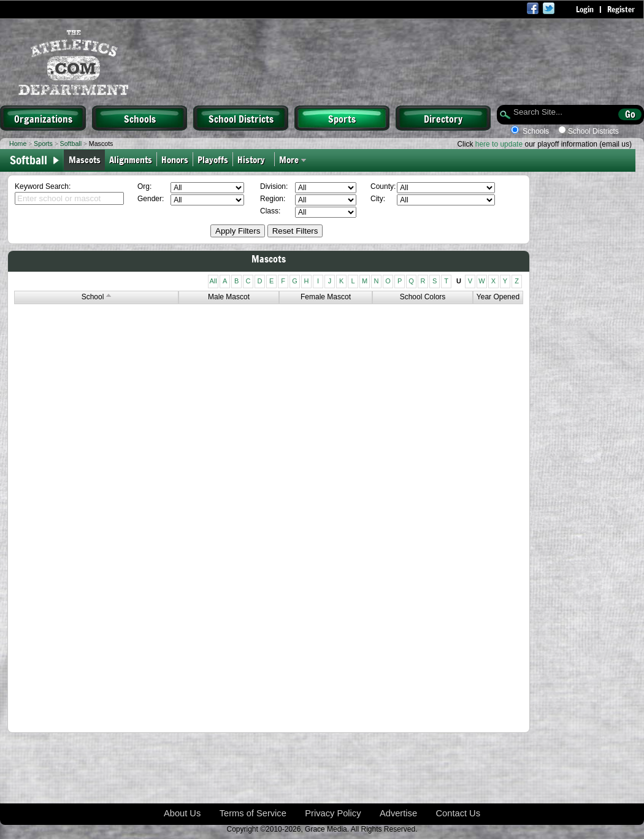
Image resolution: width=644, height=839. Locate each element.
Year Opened (498, 297)
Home (18, 144)
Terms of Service (253, 813)
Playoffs (213, 159)
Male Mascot (229, 297)
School (97, 297)
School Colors (423, 297)
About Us (182, 813)
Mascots (85, 159)
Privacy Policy (333, 813)
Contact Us (458, 813)
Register (621, 9)
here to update (499, 144)
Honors (175, 159)
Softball (71, 144)
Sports (342, 118)
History (254, 159)
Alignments (131, 159)
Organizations (43, 118)
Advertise (398, 813)
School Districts (241, 118)
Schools (140, 118)
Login (585, 9)
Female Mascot (326, 297)
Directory (443, 118)
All (213, 281)
